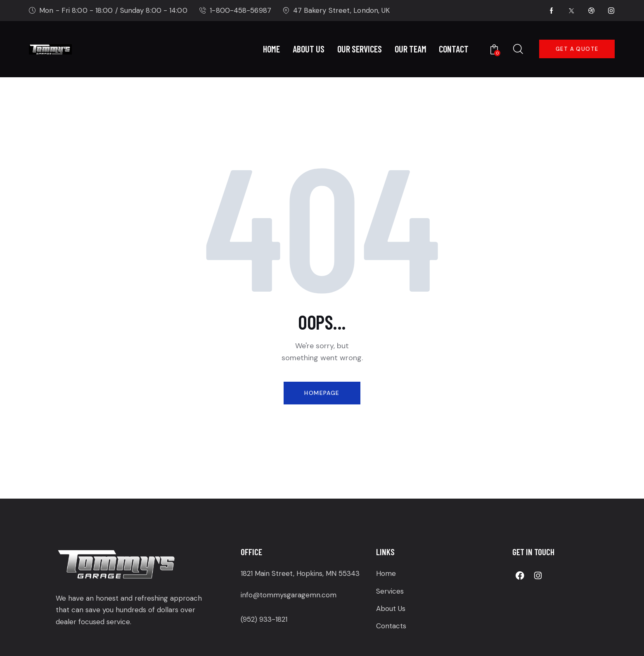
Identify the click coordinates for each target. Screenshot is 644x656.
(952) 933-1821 (264, 619)
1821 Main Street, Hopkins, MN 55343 (300, 573)
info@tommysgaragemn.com (289, 595)
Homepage (322, 393)
